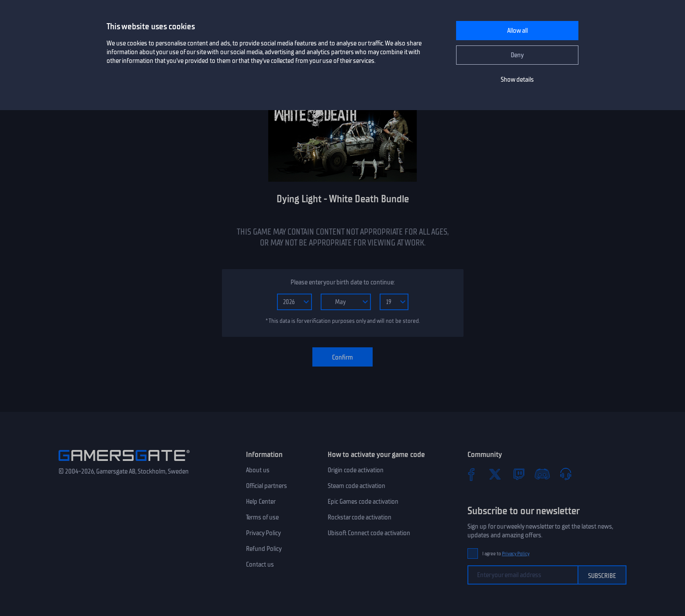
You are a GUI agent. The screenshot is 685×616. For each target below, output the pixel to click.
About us (258, 470)
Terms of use (262, 517)
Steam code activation (356, 486)
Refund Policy (264, 549)
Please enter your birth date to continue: (342, 282)
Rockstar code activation (360, 517)
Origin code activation (356, 470)
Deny (517, 55)
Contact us (260, 564)
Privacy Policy (263, 533)
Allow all (517, 31)
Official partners (266, 486)
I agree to (506, 554)
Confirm (342, 357)
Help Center (261, 502)
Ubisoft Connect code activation (369, 533)
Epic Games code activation (363, 502)
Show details (517, 80)
